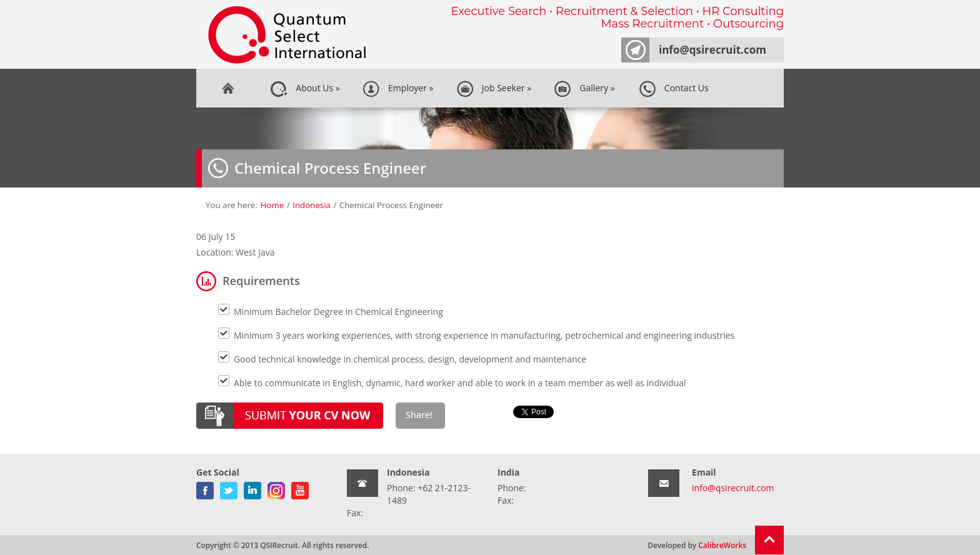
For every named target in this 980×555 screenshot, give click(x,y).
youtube (300, 488)
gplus (276, 488)
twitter (229, 488)
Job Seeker (494, 89)
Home (227, 88)
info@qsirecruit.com (712, 50)
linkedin (252, 488)
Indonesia (312, 205)
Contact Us (674, 89)
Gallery (584, 89)
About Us (305, 89)
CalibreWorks (722, 545)
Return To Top (769, 540)
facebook (205, 488)
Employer (398, 89)
